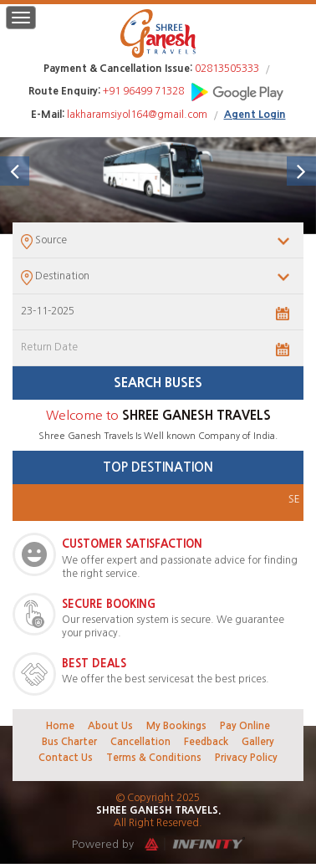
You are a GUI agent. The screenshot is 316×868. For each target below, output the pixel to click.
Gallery (258, 742)
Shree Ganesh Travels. (158, 810)
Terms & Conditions (154, 758)
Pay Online (245, 726)
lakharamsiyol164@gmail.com (137, 115)
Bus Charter (69, 742)
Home (60, 726)
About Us (110, 726)
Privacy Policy (246, 758)
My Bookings (176, 726)
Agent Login (255, 115)
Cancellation (140, 742)
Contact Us (66, 758)
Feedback (206, 742)
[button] (15, 171)
